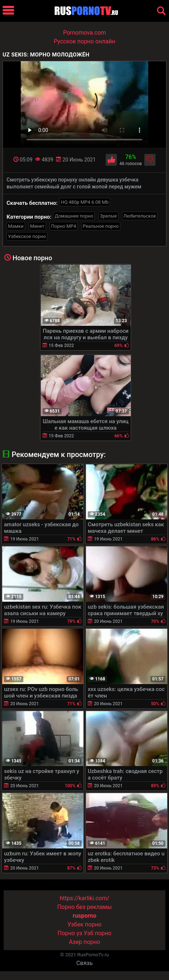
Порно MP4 (64, 226)
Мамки (16, 226)
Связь (84, 963)
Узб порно (98, 933)
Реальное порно (101, 226)
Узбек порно (84, 924)
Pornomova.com (84, 33)
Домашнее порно (74, 216)
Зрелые (108, 216)
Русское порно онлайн (85, 41)
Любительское (140, 216)
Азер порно (84, 942)
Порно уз (70, 933)
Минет (37, 226)
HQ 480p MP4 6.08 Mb (85, 202)
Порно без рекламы (84, 907)
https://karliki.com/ (84, 898)
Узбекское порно (27, 236)
